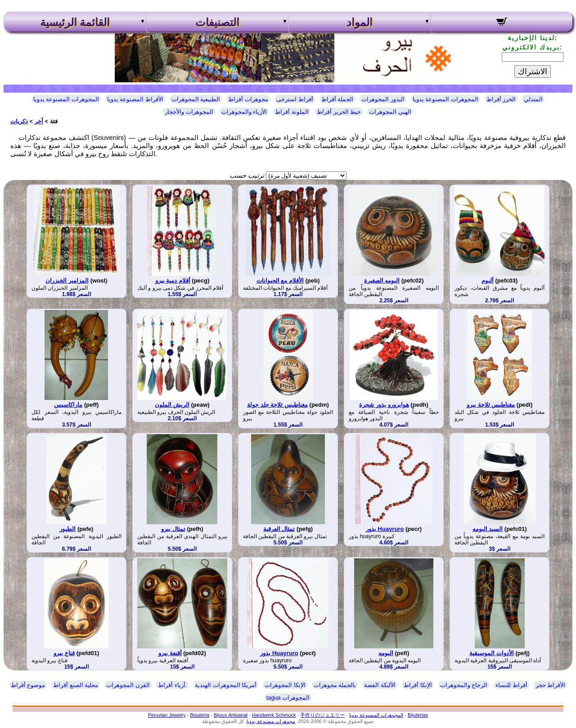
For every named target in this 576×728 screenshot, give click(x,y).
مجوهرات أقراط (248, 99)
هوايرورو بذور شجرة (384, 405)
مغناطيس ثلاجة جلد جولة (277, 405)
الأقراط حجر (551, 685)
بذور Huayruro (385, 529)
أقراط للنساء (511, 685)
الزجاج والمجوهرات (464, 685)
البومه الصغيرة (382, 281)
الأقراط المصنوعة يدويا (135, 99)
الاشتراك (533, 72)
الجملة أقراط (337, 99)
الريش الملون (172, 405)
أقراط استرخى (295, 99)
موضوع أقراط (28, 685)
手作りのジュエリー (322, 715)
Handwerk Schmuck (274, 715)
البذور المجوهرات (383, 99)
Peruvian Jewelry (167, 715)
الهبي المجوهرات (390, 112)
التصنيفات (217, 22)
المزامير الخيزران (67, 281)
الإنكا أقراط (418, 685)
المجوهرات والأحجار (189, 112)
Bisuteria (200, 715)
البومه (386, 653)
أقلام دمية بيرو (173, 281)
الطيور (67, 529)
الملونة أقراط (292, 112)
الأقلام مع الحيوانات (280, 281)
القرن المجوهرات (128, 685)
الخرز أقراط (501, 99)
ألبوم (488, 281)
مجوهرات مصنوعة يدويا (271, 721)
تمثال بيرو (173, 529)
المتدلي (533, 99)
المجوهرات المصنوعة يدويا (66, 99)
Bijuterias (418, 715)
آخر (39, 121)
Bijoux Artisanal (231, 715)
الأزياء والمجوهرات (244, 112)
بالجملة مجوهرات (335, 685)
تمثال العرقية (279, 529)
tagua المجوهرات (288, 698)
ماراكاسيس (68, 405)
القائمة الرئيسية (75, 22)
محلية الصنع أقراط (76, 685)
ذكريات (19, 121)
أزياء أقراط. (172, 685)
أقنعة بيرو (170, 653)
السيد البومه (488, 529)
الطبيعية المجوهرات (196, 99)
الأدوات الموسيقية (492, 653)
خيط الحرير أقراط (339, 112)
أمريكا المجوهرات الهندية (226, 685)
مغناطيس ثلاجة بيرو (491, 405)
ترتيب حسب (247, 175)
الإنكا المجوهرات (285, 685)
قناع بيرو (64, 653)
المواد (360, 22)
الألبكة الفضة (380, 685)
